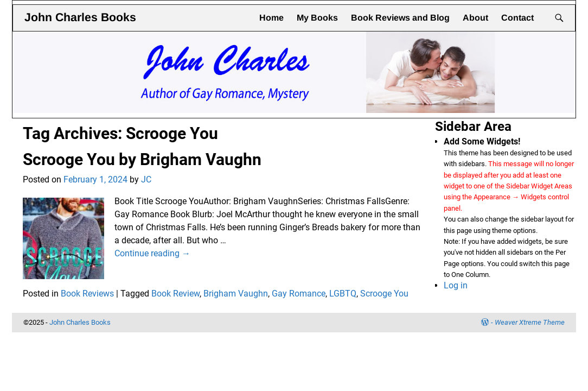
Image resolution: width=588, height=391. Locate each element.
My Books (317, 18)
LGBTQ (343, 294)
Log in (456, 285)
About (475, 18)
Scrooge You (384, 294)
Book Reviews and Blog (400, 18)
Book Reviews (87, 294)
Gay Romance (299, 294)
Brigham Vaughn (236, 294)
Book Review (175, 294)
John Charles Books (80, 17)
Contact (517, 18)
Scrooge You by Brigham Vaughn (142, 159)
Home (271, 18)
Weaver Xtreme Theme (530, 322)
